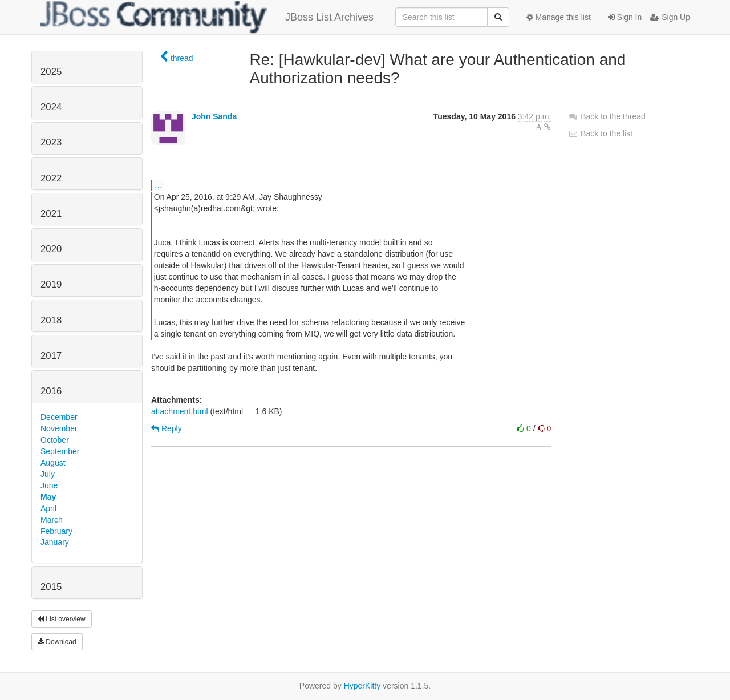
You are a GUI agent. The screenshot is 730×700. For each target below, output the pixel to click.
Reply (167, 428)
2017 (51, 356)
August (53, 463)
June (49, 485)
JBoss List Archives (207, 17)
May (48, 497)
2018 (51, 320)
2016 (51, 391)
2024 (51, 107)
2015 (51, 587)
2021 (51, 214)
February (56, 531)
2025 (51, 72)
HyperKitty (362, 686)
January (55, 542)
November (59, 428)
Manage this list (559, 17)
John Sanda (214, 116)
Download (57, 642)
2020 (51, 249)
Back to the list (600, 133)
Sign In (625, 17)
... (158, 185)
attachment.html (180, 411)
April (48, 508)
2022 (51, 178)
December (59, 417)
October (55, 440)
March (52, 520)
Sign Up (670, 17)
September (60, 451)
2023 (51, 142)
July (48, 474)
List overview (62, 619)
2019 (51, 284)
